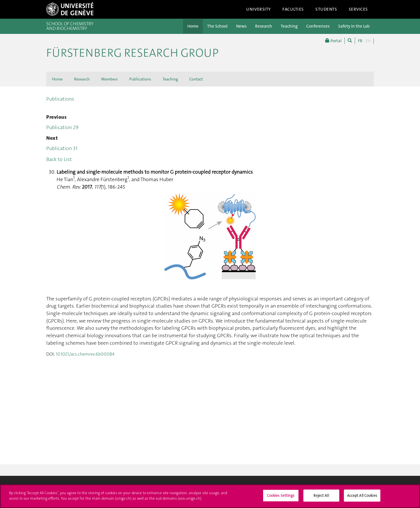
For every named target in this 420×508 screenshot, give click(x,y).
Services (359, 9)
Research (264, 26)
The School (217, 26)
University (259, 9)
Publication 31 (62, 148)
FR (360, 41)
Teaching (289, 26)
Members (109, 79)
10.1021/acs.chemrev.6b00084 (85, 354)
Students (326, 9)
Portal (333, 41)
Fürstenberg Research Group (132, 53)
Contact (196, 79)
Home (193, 26)
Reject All (321, 498)
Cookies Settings (281, 498)
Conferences (318, 26)
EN (368, 41)
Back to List (59, 159)
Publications (140, 79)
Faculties (293, 9)
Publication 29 (62, 127)
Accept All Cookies (362, 498)
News (241, 26)
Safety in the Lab (354, 26)
